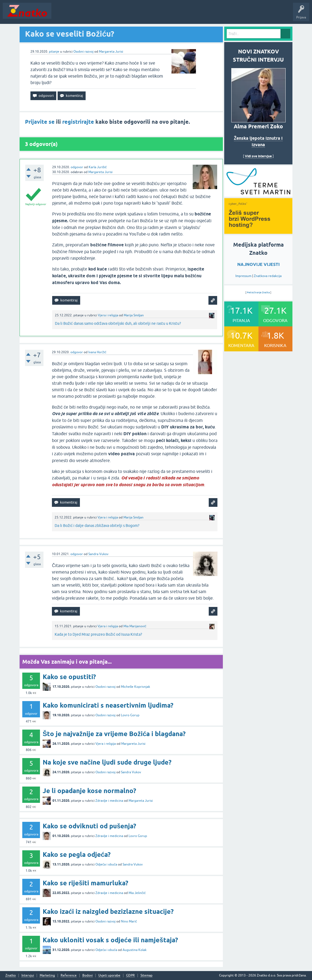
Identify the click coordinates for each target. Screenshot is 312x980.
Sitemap (146, 976)
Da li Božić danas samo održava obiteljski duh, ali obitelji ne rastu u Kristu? (118, 323)
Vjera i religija (108, 315)
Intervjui (28, 976)
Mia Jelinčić (137, 893)
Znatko (11, 976)
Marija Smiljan (134, 315)
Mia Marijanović (135, 626)
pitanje (54, 52)
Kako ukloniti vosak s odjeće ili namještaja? (110, 940)
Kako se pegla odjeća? (77, 855)
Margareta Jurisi (111, 52)
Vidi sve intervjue (258, 156)
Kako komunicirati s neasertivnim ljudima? (108, 705)
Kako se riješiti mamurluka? (85, 883)
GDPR (130, 976)
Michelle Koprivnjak (135, 687)
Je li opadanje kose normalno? (89, 791)
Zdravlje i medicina (109, 801)
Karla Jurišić (98, 167)
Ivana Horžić (97, 352)
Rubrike (106, 15)
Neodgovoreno (84, 15)
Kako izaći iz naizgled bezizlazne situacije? (108, 911)
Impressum (243, 276)
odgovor (77, 167)
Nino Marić (129, 921)
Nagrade (192, 15)
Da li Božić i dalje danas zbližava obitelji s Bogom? (97, 526)
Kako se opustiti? (69, 677)
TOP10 (175, 15)
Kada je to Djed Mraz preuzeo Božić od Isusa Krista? (98, 634)
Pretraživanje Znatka (258, 292)
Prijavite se (40, 122)
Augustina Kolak (135, 950)
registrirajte (78, 122)
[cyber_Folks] (258, 195)
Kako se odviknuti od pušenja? (89, 826)
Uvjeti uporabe (109, 976)
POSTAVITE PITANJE (134, 15)
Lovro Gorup (130, 715)
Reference (69, 976)
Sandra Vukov (98, 554)
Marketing (47, 976)
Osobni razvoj (83, 52)
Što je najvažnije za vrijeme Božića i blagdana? (114, 734)
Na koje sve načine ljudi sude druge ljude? (107, 762)
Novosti (61, 15)
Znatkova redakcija (268, 276)
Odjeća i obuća (106, 864)
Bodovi (88, 976)
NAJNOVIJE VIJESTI (258, 264)
